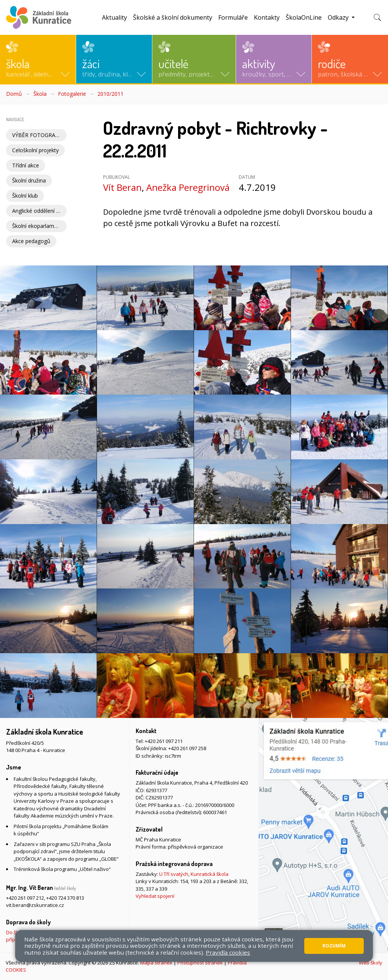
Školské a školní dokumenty (173, 17)
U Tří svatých (174, 874)
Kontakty (267, 17)
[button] (38, 59)
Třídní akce (26, 165)
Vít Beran (122, 187)
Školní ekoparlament (37, 226)
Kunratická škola (210, 874)
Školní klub (25, 196)
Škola (40, 94)
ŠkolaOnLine (304, 17)
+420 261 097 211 (164, 741)
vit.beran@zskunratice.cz (35, 905)
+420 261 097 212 (25, 898)
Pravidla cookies (228, 952)
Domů (14, 94)
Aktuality (114, 17)
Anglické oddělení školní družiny (39, 211)
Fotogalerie (72, 94)
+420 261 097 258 (187, 748)
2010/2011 (110, 94)
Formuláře (233, 17)
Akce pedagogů (31, 241)
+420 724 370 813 (65, 898)
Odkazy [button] (339, 17)
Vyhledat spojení (155, 896)
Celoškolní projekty (35, 150)
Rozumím (334, 946)
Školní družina (29, 180)
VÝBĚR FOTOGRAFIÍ (37, 135)
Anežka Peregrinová (188, 187)
